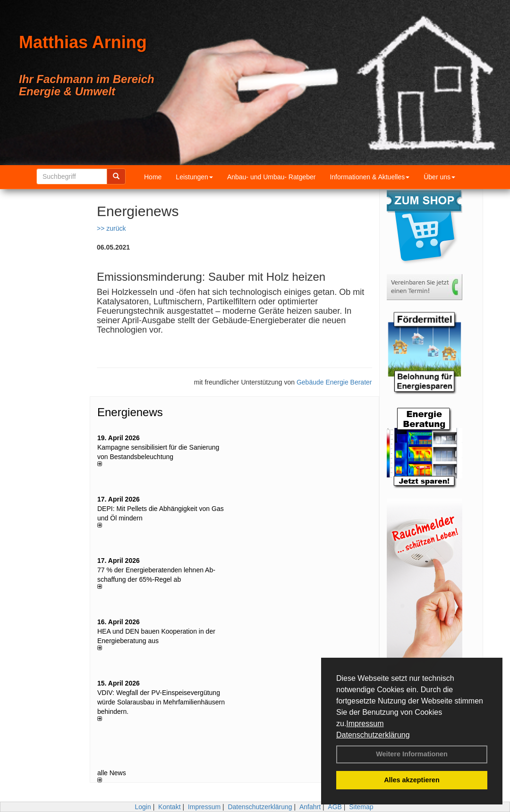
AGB (335, 807)
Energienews (130, 412)
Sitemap (361, 807)
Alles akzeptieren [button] (412, 780)
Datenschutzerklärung (373, 735)
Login (143, 807)
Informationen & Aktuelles (370, 177)
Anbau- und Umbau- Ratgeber (272, 177)
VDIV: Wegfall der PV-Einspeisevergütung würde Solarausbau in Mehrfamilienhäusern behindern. (161, 702)
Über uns (439, 177)
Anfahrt (310, 807)
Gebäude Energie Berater (334, 382)
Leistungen (194, 177)
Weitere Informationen (412, 754)
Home (153, 177)
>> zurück (111, 228)
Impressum (365, 724)
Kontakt (169, 807)
